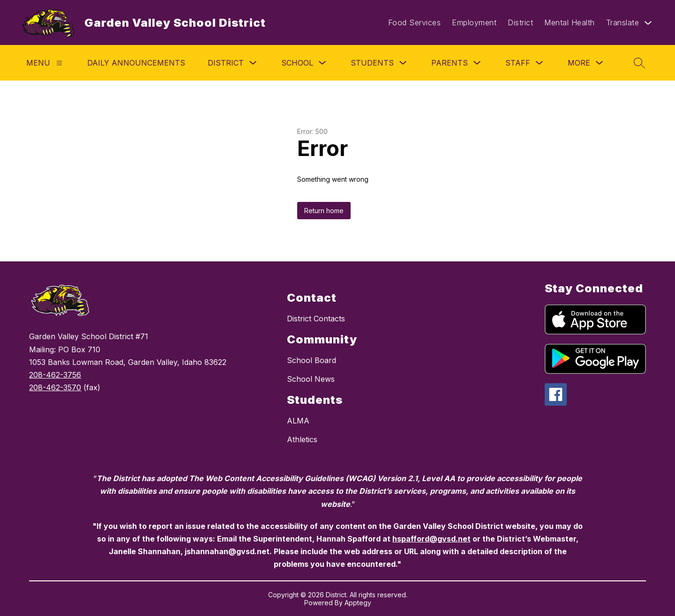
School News (311, 379)
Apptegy (358, 603)
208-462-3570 (55, 387)
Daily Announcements (136, 63)
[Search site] (639, 63)
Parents (450, 63)
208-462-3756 (55, 375)
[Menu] (59, 63)
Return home (324, 211)
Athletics (302, 439)
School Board (311, 360)
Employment (474, 22)
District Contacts (316, 319)
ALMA (298, 421)
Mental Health (570, 22)
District (520, 22)
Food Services (415, 22)
